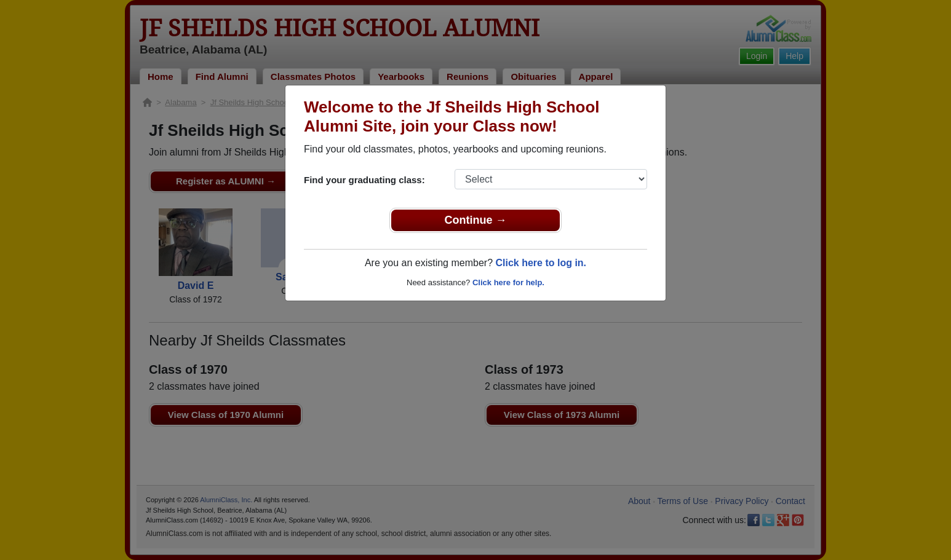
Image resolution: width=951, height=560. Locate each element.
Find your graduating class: (364, 180)
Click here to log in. (541, 263)
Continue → (476, 220)
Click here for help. (508, 282)
